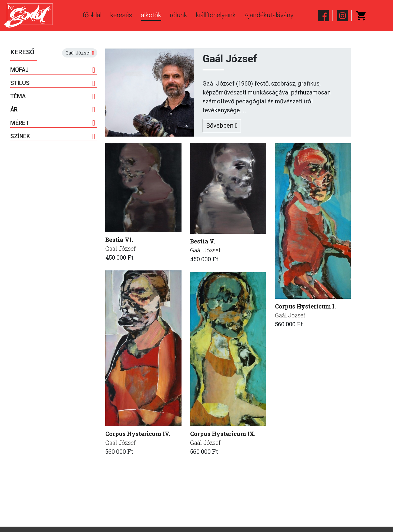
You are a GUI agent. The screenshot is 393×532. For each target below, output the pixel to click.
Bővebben (223, 126)
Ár (53, 111)
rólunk (179, 15)
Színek (53, 138)
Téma (53, 97)
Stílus (53, 84)
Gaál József (121, 249)
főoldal (92, 15)
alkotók (151, 15)
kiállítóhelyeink (216, 15)
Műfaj (53, 70)
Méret (53, 124)
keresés (121, 15)
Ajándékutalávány (269, 15)
